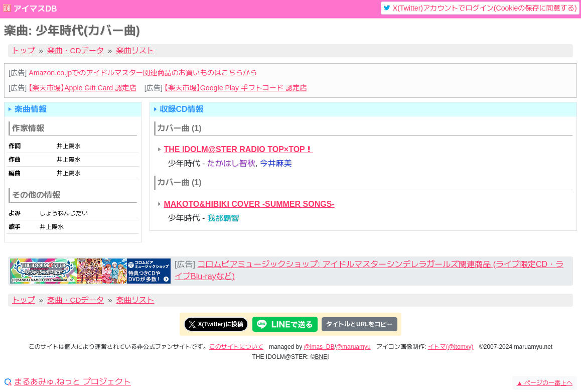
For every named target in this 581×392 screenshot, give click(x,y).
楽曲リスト (135, 50)
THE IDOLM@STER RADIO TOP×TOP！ (239, 149)
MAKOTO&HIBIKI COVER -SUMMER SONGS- (249, 204)
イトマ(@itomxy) (451, 347)
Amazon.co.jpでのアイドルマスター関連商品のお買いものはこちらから (143, 73)
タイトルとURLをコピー (359, 324)
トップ (24, 50)
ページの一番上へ (545, 383)
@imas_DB (319, 347)
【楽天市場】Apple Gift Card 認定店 (82, 88)
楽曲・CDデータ (76, 50)
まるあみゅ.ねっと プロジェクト (72, 382)
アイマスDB (35, 9)
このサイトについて (236, 347)
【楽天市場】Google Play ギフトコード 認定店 (236, 88)
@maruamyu (353, 347)
